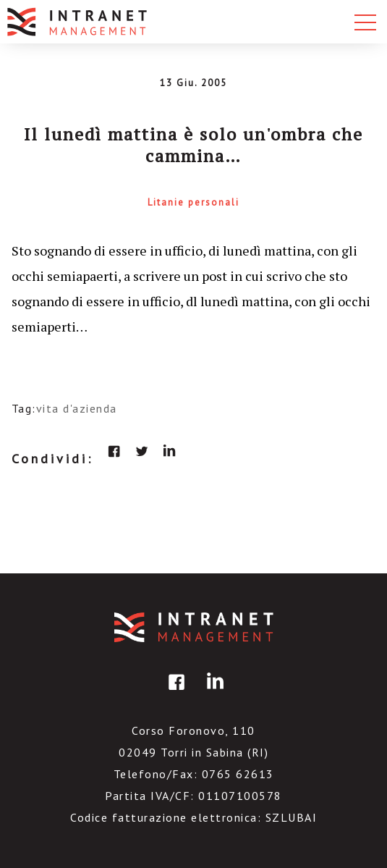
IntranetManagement (194, 627)
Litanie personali (193, 202)
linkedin (169, 451)
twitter (142, 451)
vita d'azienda (77, 408)
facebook (114, 451)
